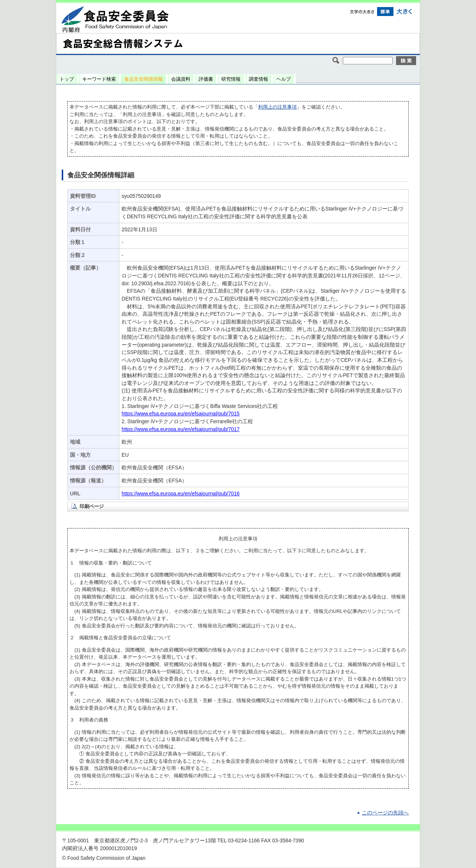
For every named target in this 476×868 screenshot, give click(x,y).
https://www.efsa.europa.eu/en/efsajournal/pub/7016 (181, 494)
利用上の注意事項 (277, 107)
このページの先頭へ (385, 813)
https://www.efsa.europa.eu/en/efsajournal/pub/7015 (181, 414)
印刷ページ (92, 506)
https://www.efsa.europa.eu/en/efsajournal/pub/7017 (181, 429)
